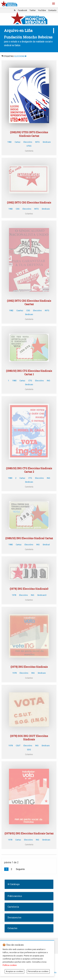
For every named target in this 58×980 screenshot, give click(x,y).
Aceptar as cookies (15, 971)
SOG (29, 750)
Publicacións (15, 896)
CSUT (18, 746)
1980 (14, 381)
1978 (14, 595)
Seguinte (20, 869)
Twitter (33, 10)
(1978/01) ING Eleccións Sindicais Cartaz (29, 833)
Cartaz (18, 142)
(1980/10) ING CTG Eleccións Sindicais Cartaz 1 (29, 372)
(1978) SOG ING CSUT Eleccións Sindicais (29, 738)
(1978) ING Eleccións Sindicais (29, 667)
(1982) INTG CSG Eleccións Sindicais (29, 202)
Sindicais (47, 142)
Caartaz (20, 310)
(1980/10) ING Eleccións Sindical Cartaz (29, 538)
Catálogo (14, 884)
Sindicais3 (42, 595)
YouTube (42, 10)
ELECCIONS (19, 56)
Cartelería (13, 907)
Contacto (52, 10)
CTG (30, 381)
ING (48, 381)
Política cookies (10, 965)
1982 (9, 142)
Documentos (14, 917)
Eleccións (28, 142)
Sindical (46, 545)
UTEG (29, 146)
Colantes (12, 928)
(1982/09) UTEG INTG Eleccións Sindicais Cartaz (29, 134)
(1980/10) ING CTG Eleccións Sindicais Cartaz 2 (29, 470)
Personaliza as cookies (38, 971)
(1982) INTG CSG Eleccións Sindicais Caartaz (29, 302)
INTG (37, 142)
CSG (18, 209)
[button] (54, 4)
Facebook (23, 10)
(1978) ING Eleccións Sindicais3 (29, 589)
